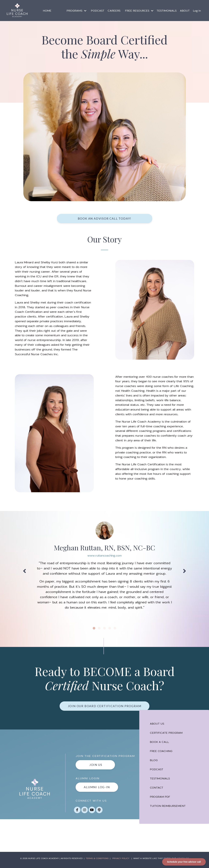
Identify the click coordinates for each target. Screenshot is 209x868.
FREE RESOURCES (139, 11)
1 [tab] (94, 629)
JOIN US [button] (96, 768)
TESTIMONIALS (167, 11)
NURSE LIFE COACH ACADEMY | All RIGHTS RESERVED (57, 861)
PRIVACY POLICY (121, 861)
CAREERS (114, 11)
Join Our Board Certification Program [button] (105, 707)
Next (185, 572)
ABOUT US (158, 725)
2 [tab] (99, 629)
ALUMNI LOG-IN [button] (97, 790)
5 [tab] (115, 629)
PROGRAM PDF (161, 798)
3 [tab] (104, 629)
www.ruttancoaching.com (104, 556)
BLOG (155, 762)
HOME (47, 11)
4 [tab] (110, 629)
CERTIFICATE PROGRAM (167, 734)
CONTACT (157, 789)
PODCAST (98, 11)
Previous (24, 572)
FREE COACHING (162, 752)
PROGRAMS (76, 11)
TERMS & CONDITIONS (97, 861)
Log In (197, 11)
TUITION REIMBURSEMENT (169, 807)
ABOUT (185, 11)
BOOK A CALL (160, 743)
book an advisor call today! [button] (105, 218)
